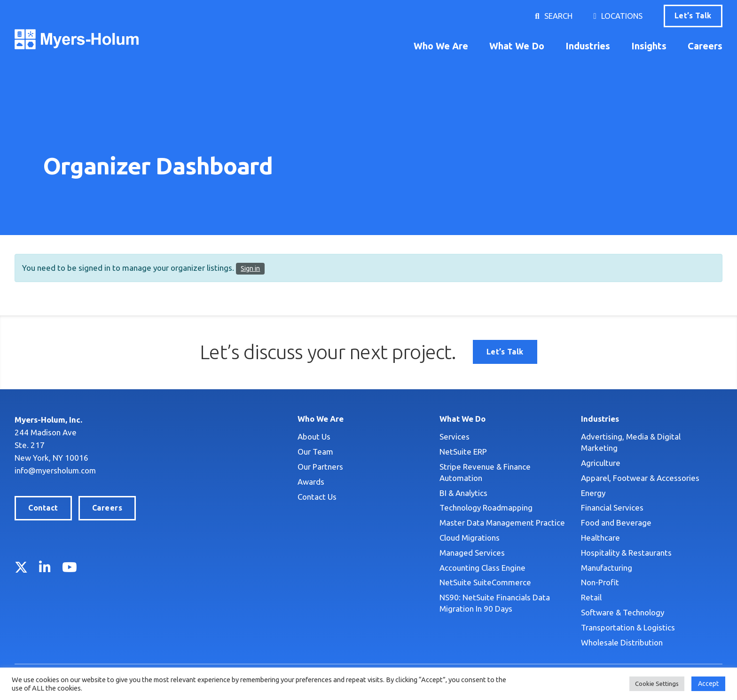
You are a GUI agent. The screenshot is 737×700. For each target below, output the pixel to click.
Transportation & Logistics (628, 627)
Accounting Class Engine (482, 568)
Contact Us (317, 497)
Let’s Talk (693, 16)
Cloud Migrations (470, 538)
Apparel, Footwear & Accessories (640, 478)
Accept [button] (708, 684)
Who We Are (441, 46)
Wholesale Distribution (622, 642)
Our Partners (320, 467)
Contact (43, 508)
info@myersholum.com (56, 470)
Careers (705, 46)
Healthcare (600, 538)
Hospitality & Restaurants (626, 553)
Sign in (250, 268)
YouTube (70, 567)
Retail (591, 597)
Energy (593, 493)
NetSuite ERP (463, 452)
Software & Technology (623, 612)
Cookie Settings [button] (657, 684)
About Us (314, 437)
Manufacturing (607, 568)
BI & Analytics (463, 493)
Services (455, 437)
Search (558, 16)
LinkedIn (45, 567)
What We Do (517, 46)
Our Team (315, 452)
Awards (311, 482)
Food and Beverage (616, 523)
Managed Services (472, 553)
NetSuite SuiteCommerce (485, 582)
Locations (622, 16)
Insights (649, 46)
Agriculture (601, 463)
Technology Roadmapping (486, 507)
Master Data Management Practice (502, 523)
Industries (588, 46)
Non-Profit (600, 582)
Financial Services (612, 507)
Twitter (21, 567)
